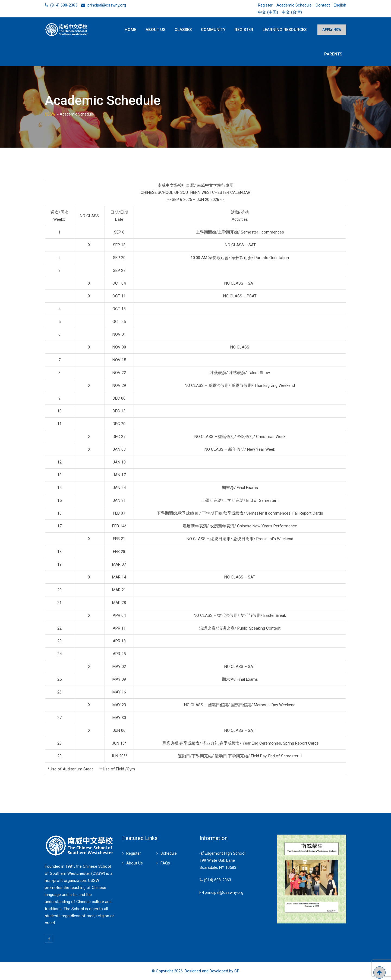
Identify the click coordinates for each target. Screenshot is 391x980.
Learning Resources (285, 30)
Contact (323, 5)
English (340, 5)
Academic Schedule (294, 5)
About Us (155, 30)
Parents (333, 54)
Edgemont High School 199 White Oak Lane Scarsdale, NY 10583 (223, 860)
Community (213, 30)
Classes (183, 30)
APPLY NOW (332, 30)
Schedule (169, 853)
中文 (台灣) (292, 12)
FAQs (165, 863)
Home (130, 30)
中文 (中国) (268, 12)
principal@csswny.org (107, 5)
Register (265, 5)
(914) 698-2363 (64, 5)
